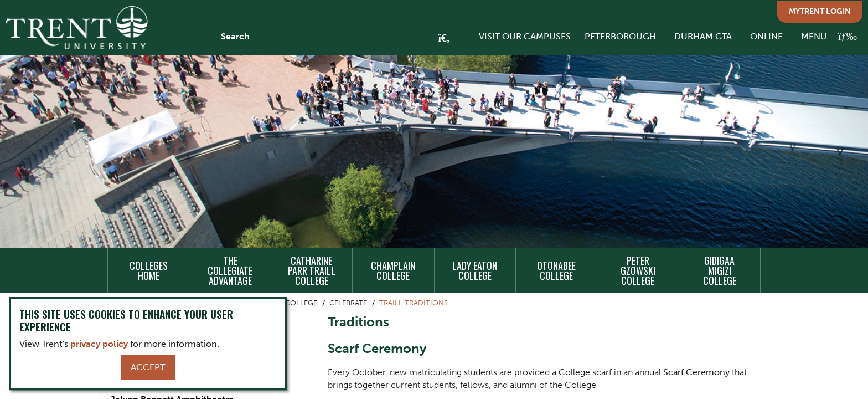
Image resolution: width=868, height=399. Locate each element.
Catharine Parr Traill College (312, 270)
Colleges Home (149, 270)
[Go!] (441, 39)
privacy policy (99, 344)
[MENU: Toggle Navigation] (823, 36)
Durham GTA (703, 36)
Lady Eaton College (475, 270)
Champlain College (393, 270)
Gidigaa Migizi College (720, 270)
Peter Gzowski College (638, 270)
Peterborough (620, 36)
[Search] (336, 37)
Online (766, 36)
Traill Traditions (414, 303)
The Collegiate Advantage (230, 270)
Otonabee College (556, 270)
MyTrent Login (820, 11)
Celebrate (348, 303)
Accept (148, 367)
